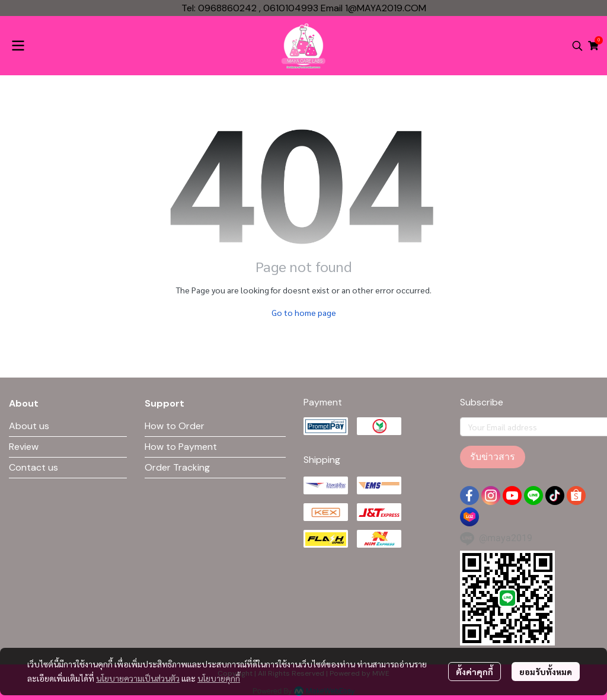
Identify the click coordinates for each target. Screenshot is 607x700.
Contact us (33, 467)
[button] (577, 46)
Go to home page (304, 312)
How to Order (175, 426)
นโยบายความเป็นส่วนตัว (138, 678)
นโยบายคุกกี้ (219, 678)
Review (24, 447)
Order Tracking (177, 467)
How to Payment (181, 447)
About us (29, 426)
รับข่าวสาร (493, 457)
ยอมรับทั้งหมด (546, 672)
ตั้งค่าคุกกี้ (475, 672)
